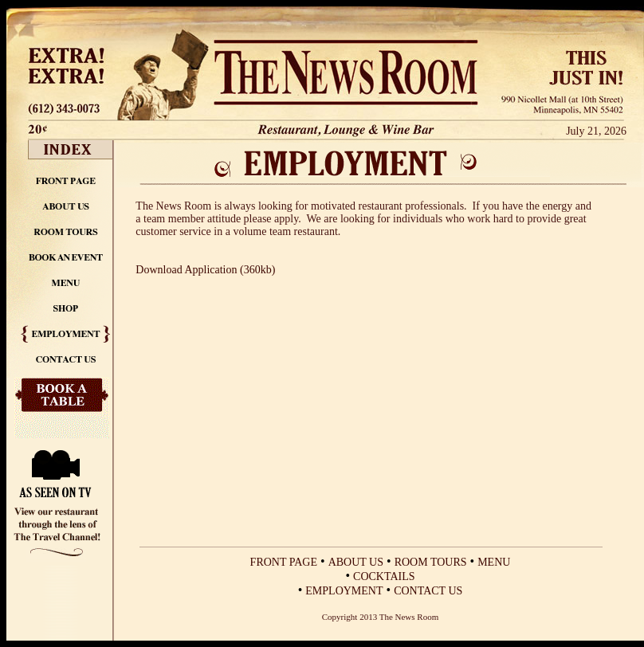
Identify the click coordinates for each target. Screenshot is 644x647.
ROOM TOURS (431, 562)
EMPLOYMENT (344, 591)
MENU (494, 562)
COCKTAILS (384, 576)
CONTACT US (428, 591)
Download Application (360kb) (205, 270)
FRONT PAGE (284, 562)
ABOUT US (356, 562)
